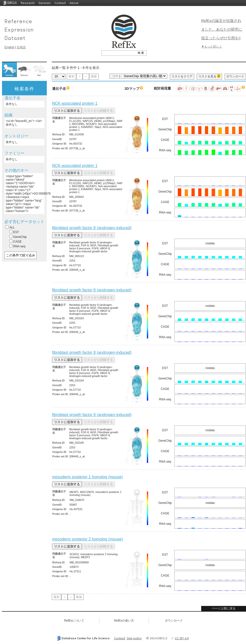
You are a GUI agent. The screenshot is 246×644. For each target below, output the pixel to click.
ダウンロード (235, 76)
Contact (60, 3)
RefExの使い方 (124, 621)
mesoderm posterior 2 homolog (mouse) (88, 539)
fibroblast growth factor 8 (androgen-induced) (92, 228)
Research (28, 3)
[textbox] (118, 53)
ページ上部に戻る (224, 608)
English (9, 47)
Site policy (134, 638)
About (74, 3)
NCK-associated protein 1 (75, 103)
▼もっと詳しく (212, 47)
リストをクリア (182, 76)
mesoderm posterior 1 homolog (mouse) (88, 477)
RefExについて (74, 621)
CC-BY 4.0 (182, 638)
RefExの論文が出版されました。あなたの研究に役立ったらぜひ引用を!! (222, 29)
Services (45, 3)
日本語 (21, 47)
